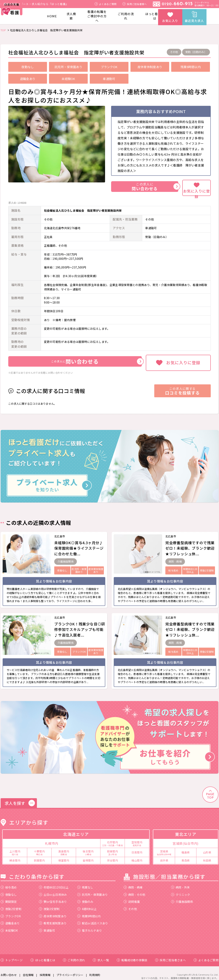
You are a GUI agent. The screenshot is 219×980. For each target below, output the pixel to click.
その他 (130, 905)
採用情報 (45, 971)
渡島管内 (64, 849)
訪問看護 (132, 898)
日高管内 (137, 849)
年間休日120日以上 (54, 884)
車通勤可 (47, 927)
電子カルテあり (90, 927)
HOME (52, 16)
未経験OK (9, 927)
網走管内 (15, 857)
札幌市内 (52, 840)
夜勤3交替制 (49, 905)
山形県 (207, 849)
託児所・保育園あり (93, 891)
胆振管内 (113, 849)
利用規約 (95, 971)
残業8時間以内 (89, 912)
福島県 (186, 849)
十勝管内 (39, 849)
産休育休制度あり (53, 912)
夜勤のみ (85, 898)
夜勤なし (9, 891)
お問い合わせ (9, 971)
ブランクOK (11, 912)
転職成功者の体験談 (132, 956)
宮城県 (164, 849)
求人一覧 (101, 956)
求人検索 (71, 16)
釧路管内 (39, 857)
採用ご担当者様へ (135, 4)
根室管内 (64, 857)
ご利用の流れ (126, 16)
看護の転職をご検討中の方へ (97, 16)
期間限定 (9, 898)
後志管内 (88, 849)
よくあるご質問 (105, 4)
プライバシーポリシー (70, 971)
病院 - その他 (134, 891)
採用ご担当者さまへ (170, 956)
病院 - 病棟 (133, 884)
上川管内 (15, 849)
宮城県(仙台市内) (186, 840)
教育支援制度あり (53, 920)
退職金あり (10, 920)
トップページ (12, 956)
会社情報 (28, 971)
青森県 (186, 857)
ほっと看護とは (155, 16)
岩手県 (164, 857)
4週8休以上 (87, 905)
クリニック (181, 891)
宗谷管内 (113, 857)
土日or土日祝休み (53, 891)
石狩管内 (113, 840)
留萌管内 (88, 857)
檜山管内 (137, 857)
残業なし (85, 884)
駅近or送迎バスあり (93, 920)
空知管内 (137, 840)
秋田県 (207, 857)
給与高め (9, 884)
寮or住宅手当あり (53, 898)
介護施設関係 (182, 898)
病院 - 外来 (180, 884)
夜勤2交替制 (11, 905)
